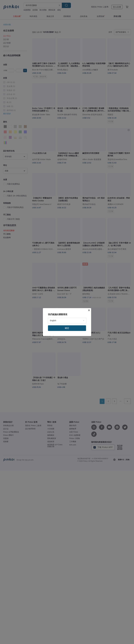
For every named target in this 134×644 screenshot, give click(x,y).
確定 (67, 328)
